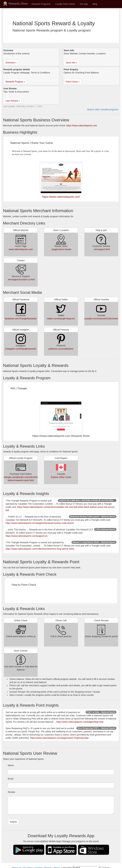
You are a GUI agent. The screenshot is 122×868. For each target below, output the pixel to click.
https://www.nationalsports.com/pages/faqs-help (80, 722)
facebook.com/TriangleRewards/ (21, 319)
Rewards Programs (41, 4)
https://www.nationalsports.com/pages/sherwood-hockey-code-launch (40, 523)
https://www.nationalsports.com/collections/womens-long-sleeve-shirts (40, 549)
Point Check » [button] (73, 82)
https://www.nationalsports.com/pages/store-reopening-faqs (59, 738)
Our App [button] (84, 4)
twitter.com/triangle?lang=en (61, 319)
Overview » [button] (11, 63)
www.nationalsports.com (21, 249)
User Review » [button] (13, 101)
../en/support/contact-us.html (21, 279)
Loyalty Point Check (65, 4)
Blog (95, 4)
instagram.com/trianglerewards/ (21, 349)
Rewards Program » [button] (15, 82)
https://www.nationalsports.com (82, 126)
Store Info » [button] (71, 63)
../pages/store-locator (61, 249)
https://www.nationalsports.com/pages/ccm (27, 536)
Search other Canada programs (103, 109)
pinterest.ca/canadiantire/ (61, 349)
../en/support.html (101, 249)
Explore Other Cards (61, 477)
